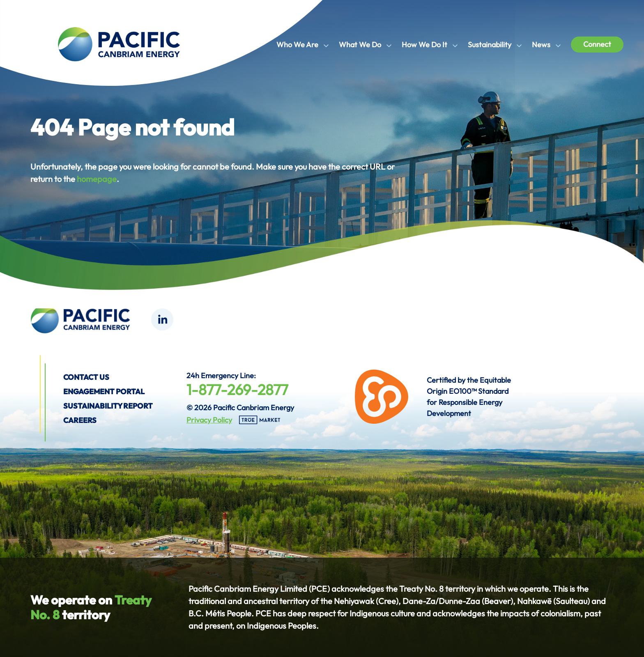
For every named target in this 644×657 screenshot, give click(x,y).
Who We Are (297, 45)
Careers (80, 420)
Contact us (86, 377)
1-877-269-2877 (237, 389)
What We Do (360, 45)
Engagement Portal (104, 392)
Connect (597, 44)
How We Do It (424, 45)
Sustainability (490, 45)
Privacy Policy (209, 420)
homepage (97, 179)
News (541, 45)
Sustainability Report (108, 406)
